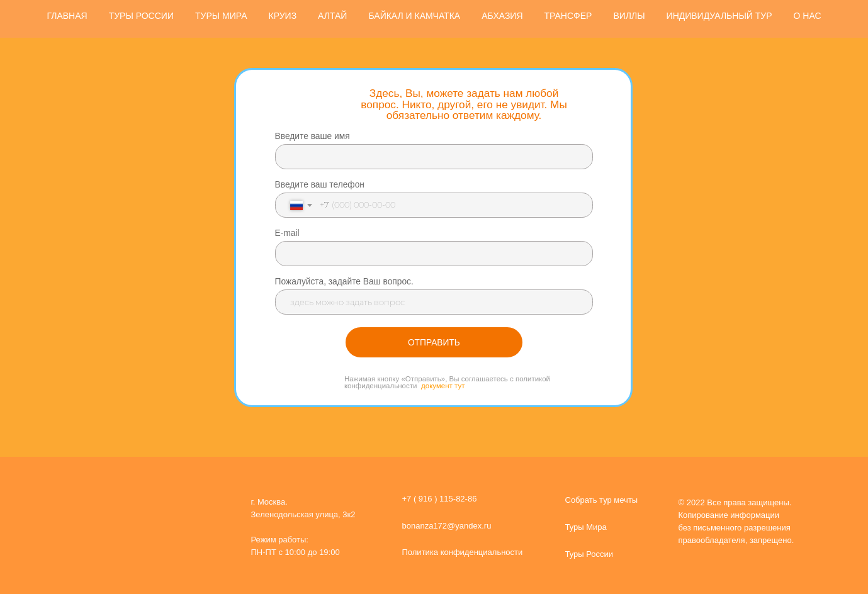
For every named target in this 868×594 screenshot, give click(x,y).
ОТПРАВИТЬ (434, 343)
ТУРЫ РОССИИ (141, 16)
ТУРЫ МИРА (221, 16)
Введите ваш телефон (320, 185)
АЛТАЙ (332, 16)
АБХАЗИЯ (502, 16)
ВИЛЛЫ (629, 16)
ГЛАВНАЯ (67, 16)
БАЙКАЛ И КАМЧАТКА (414, 16)
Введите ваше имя (313, 136)
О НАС (808, 16)
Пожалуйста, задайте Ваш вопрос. (344, 282)
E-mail (287, 233)
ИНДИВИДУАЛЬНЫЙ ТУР (719, 16)
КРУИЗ (283, 16)
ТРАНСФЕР (568, 16)
